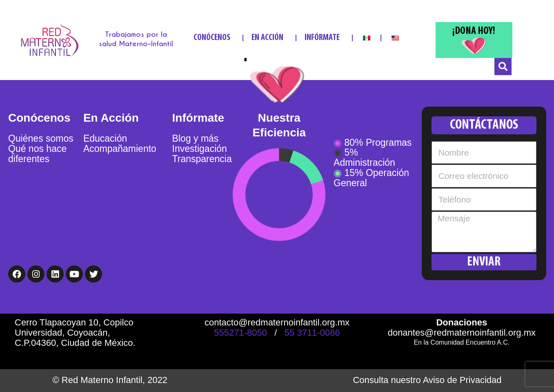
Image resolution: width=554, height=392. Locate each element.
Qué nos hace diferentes (37, 154)
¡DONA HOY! (474, 31)
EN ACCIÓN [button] (269, 38)
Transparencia (202, 159)
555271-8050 (240, 333)
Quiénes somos (41, 138)
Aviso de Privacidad (462, 380)
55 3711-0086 (312, 333)
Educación (105, 138)
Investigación (200, 149)
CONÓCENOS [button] (214, 38)
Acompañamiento (120, 149)
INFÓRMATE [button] (324, 38)
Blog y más (196, 138)
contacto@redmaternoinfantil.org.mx (277, 322)
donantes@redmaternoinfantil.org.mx (462, 333)
